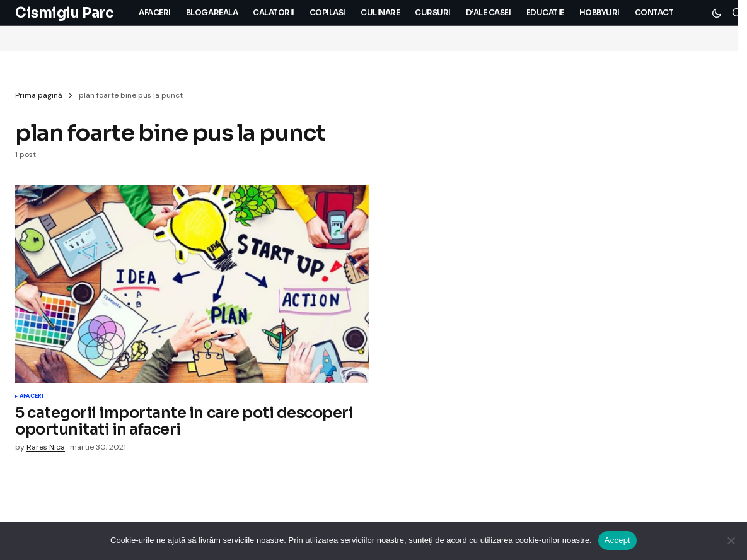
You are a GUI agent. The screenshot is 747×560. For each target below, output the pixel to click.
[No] (731, 540)
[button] (717, 13)
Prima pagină (39, 95)
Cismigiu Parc (64, 13)
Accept (617, 540)
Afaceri (32, 397)
